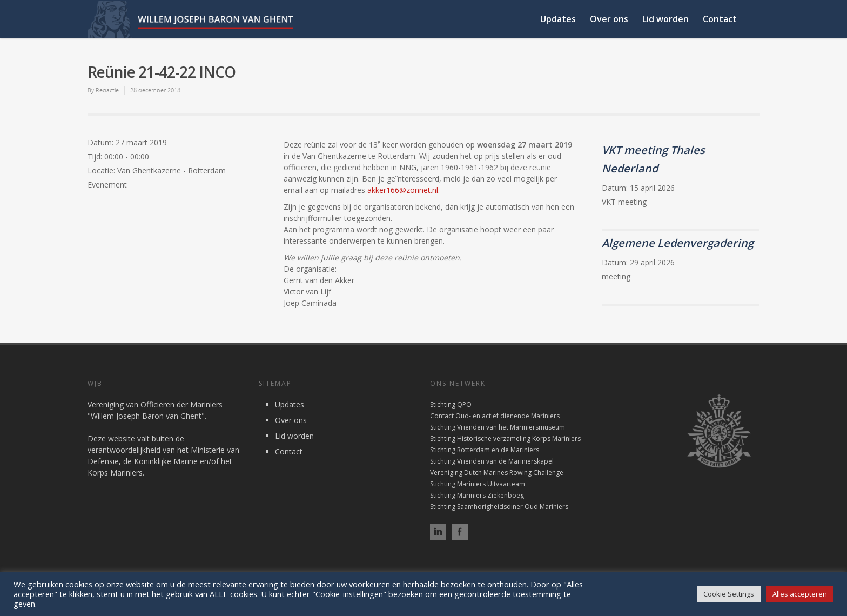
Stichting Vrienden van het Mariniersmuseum (498, 427)
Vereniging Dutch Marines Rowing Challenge (497, 473)
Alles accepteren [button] (800, 594)
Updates (558, 19)
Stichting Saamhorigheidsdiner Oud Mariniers (499, 507)
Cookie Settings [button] (729, 594)
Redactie (107, 90)
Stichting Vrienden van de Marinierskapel (492, 461)
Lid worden (665, 19)
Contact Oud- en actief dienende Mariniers (495, 416)
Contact (720, 19)
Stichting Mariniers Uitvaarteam (478, 484)
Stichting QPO (451, 404)
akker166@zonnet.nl (403, 190)
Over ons (609, 19)
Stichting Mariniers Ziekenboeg (477, 495)
